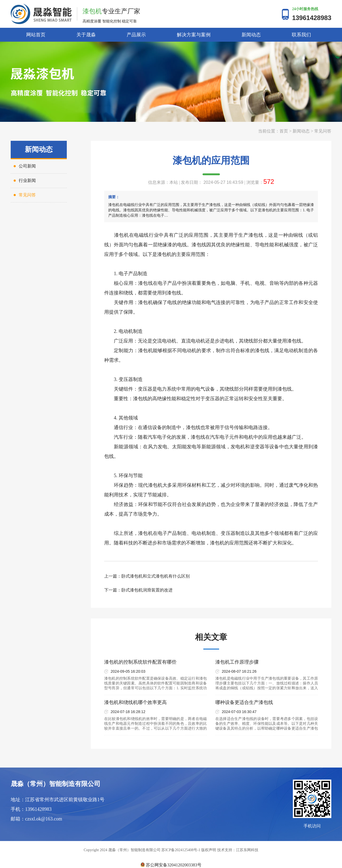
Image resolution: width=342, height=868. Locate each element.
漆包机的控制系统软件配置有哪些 (140, 662)
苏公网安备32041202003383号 (171, 865)
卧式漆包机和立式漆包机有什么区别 (156, 576)
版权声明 (209, 850)
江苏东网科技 (247, 850)
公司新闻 (27, 166)
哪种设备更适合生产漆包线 (244, 702)
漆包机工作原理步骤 (237, 662)
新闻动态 (251, 35)
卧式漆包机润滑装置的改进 (147, 590)
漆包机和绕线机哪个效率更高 (135, 702)
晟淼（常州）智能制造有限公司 (56, 784)
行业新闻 (27, 180)
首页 (284, 131)
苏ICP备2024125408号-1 (181, 850)
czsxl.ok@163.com (44, 819)
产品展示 (136, 35)
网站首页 (36, 35)
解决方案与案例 (194, 35)
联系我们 (301, 35)
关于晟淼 (86, 35)
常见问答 (323, 131)
